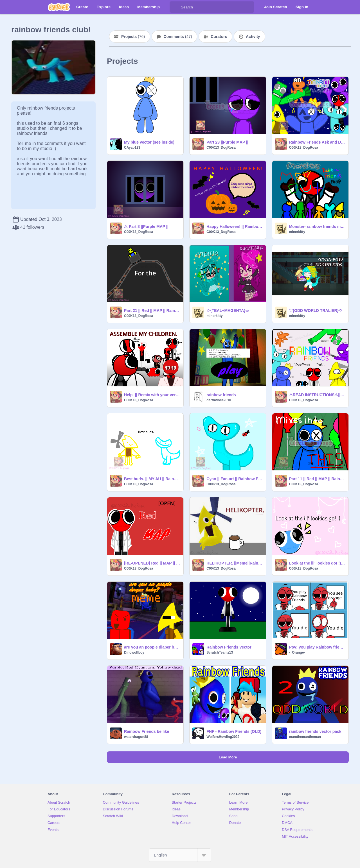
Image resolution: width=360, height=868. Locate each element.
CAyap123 (132, 148)
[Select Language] (180, 855)
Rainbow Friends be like (147, 731)
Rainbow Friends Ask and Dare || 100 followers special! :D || (317, 142)
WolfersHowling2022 (223, 737)
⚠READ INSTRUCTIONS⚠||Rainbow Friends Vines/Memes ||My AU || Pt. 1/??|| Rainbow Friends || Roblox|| (317, 395)
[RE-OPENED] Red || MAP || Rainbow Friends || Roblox (152, 563)
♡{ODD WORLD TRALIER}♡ (316, 311)
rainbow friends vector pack (315, 731)
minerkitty (297, 232)
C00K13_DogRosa (221, 148)
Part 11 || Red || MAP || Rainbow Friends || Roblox (317, 479)
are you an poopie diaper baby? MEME (152, 647)
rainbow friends (221, 395)
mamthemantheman (305, 737)
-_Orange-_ (298, 652)
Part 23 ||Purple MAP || (227, 142)
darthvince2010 (219, 400)
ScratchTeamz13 (220, 652)
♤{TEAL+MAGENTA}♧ (228, 311)
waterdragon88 (136, 737)
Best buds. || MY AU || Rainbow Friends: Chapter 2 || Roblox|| (152, 479)
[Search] (175, 7)
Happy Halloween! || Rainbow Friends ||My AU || (234, 226)
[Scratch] (59, 7)
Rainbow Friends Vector (229, 647)
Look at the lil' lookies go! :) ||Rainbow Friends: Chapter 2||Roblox (317, 563)
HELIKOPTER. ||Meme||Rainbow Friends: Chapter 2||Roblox (234, 563)
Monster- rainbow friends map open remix (317, 226)
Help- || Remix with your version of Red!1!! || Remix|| (152, 395)
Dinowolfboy (134, 652)
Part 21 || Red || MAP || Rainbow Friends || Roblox (152, 311)
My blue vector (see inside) (149, 142)
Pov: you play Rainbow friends (317, 647)
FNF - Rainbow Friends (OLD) (234, 731)
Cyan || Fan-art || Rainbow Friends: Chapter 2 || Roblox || (234, 479)
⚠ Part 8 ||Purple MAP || (146, 226)
